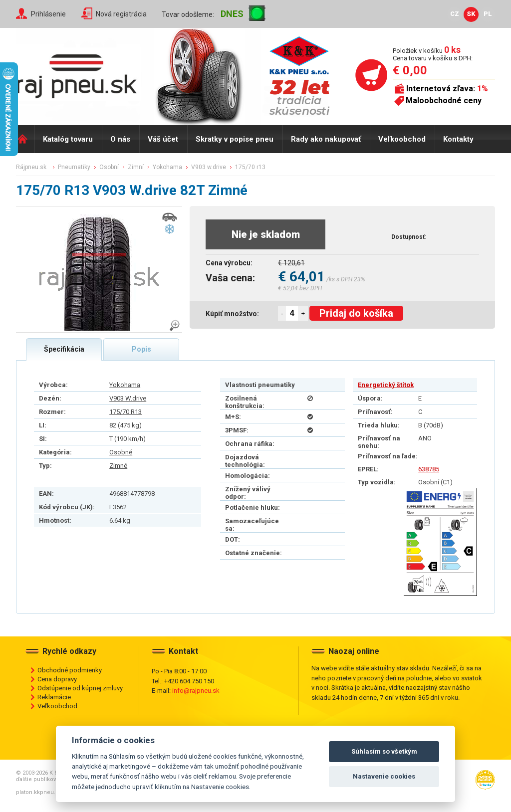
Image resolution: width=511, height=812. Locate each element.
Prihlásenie (48, 14)
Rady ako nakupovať (326, 139)
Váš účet (163, 139)
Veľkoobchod (402, 139)
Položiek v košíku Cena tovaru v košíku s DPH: (433, 54)
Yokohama (125, 385)
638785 (429, 469)
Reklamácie (54, 697)
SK (471, 14)
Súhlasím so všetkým (384, 751)
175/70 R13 (126, 412)
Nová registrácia (121, 14)
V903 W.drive (128, 398)
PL (488, 14)
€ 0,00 (410, 70)
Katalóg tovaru (68, 139)
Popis (141, 349)
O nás (120, 139)
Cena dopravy (57, 679)
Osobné (121, 452)
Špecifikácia (64, 349)
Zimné (118, 466)
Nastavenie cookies (384, 776)
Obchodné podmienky (70, 670)
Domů (25, 139)
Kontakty (458, 139)
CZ (455, 14)
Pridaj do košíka (356, 313)
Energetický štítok (386, 385)
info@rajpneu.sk (196, 691)
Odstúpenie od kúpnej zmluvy (80, 688)
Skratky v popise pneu (235, 139)
